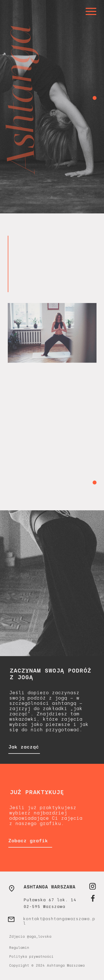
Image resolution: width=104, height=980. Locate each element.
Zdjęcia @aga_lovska (30, 937)
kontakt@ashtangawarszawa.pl (59, 921)
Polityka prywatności (31, 957)
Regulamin (19, 948)
